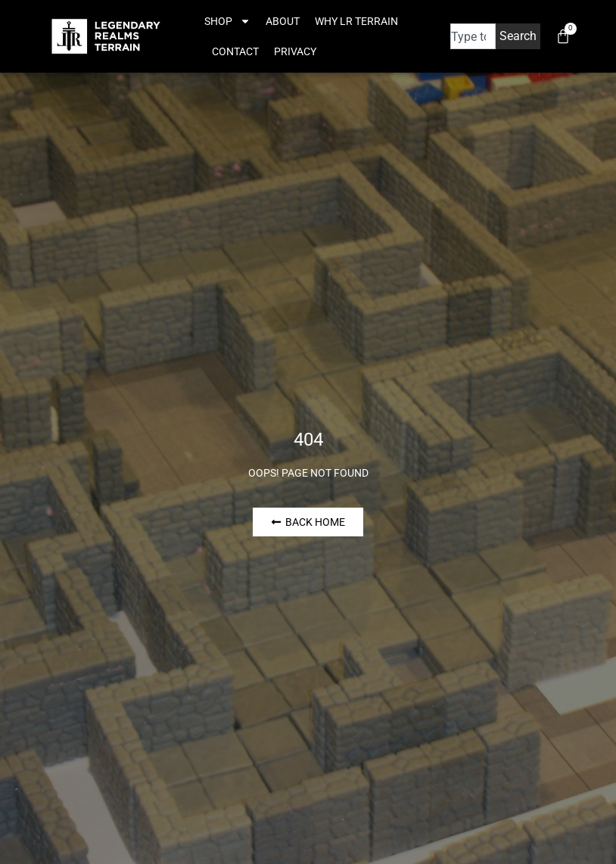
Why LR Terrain (356, 21)
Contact (235, 51)
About (283, 21)
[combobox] (473, 36)
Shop (227, 21)
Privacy (295, 51)
